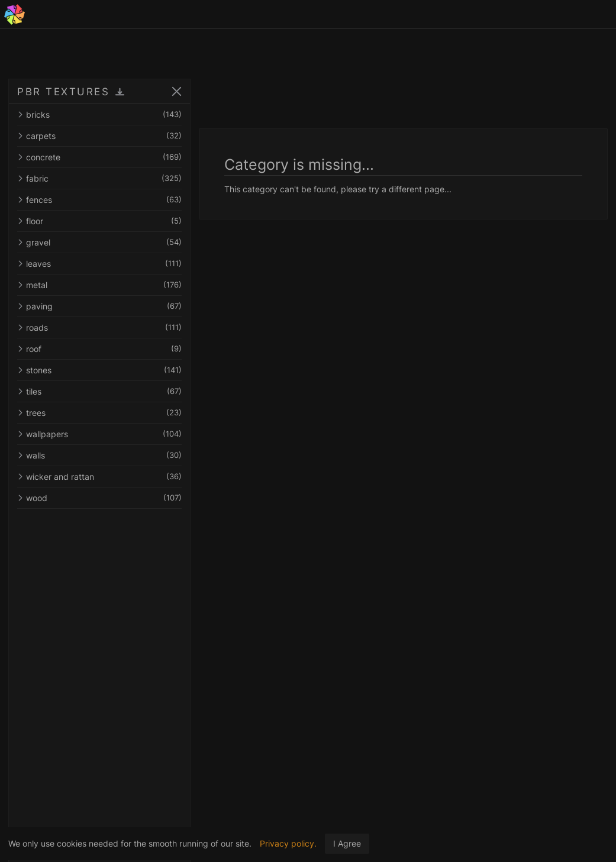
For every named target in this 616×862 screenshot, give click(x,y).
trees (99, 413)
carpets (99, 136)
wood (99, 498)
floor (99, 221)
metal (99, 285)
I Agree (347, 843)
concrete (99, 157)
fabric (99, 178)
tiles (99, 391)
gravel (99, 242)
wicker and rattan (99, 477)
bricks (99, 114)
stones (99, 370)
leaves (99, 264)
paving (99, 306)
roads (99, 327)
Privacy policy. (288, 843)
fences (99, 200)
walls (99, 455)
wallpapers (99, 434)
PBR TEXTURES (63, 92)
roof (99, 349)
